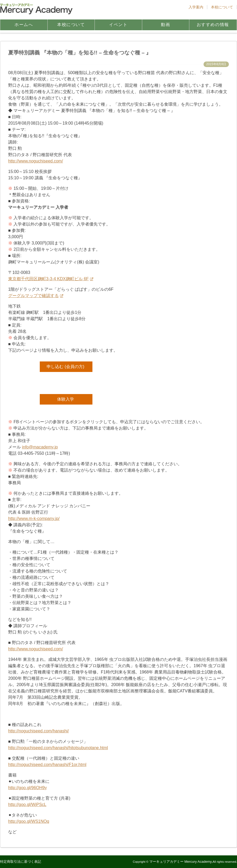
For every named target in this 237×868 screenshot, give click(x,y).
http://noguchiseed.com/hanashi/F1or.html (47, 765)
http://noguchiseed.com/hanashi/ (38, 731)
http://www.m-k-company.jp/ (34, 519)
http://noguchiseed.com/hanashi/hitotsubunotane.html (58, 748)
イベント (118, 25)
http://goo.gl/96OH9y (28, 788)
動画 (166, 25)
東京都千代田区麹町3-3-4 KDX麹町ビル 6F (48, 279)
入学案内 (196, 7)
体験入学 (66, 399)
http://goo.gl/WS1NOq (29, 821)
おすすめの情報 (213, 25)
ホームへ (24, 25)
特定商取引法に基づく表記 (21, 862)
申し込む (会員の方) (65, 367)
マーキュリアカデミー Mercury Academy (181, 862)
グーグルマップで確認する (33, 296)
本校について (222, 7)
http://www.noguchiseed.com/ (36, 161)
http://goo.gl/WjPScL (27, 805)
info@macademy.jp (40, 447)
